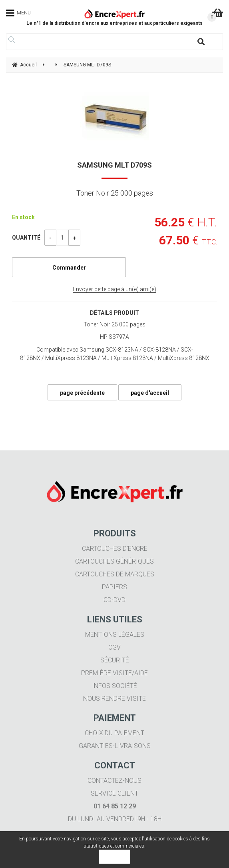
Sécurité (115, 660)
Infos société (114, 686)
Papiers (114, 587)
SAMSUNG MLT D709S (114, 165)
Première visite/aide (114, 673)
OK (114, 857)
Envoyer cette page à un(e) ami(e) (114, 289)
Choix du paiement (114, 733)
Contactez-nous (114, 781)
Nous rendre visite (114, 699)
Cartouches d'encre (115, 549)
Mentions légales (115, 635)
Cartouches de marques (115, 574)
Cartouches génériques (114, 561)
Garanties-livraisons (115, 746)
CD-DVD (114, 600)
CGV (114, 647)
